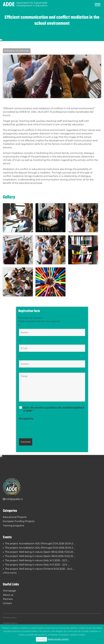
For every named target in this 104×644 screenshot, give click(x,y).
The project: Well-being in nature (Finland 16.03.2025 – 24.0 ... (39, 569)
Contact (7, 603)
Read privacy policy (58, 639)
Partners (8, 599)
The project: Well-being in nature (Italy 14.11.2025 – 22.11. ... (37, 560)
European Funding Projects (19, 521)
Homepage (9, 591)
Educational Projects (15, 517)
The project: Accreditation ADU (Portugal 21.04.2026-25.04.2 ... (40, 544)
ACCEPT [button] (41, 639)
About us (8, 595)
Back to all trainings (17, 51)
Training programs (14, 526)
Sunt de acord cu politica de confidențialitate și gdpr (54, 409)
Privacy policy (10, 618)
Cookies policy (10, 623)
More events (11, 573)
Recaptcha (26, 419)
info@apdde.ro (13, 499)
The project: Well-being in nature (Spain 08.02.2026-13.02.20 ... (40, 552)
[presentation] (41, 428)
